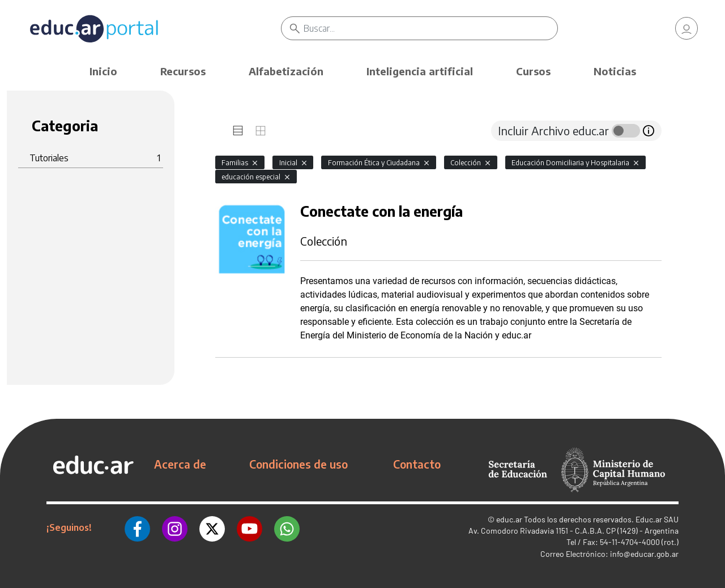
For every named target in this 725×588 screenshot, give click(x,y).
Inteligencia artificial (420, 71)
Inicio (103, 71)
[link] (686, 28)
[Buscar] (430, 28)
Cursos (533, 71)
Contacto (417, 464)
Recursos (183, 71)
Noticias (615, 71)
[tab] (238, 131)
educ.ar (509, 519)
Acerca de (180, 464)
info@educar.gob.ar (644, 554)
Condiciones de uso (298, 464)
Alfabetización (286, 71)
